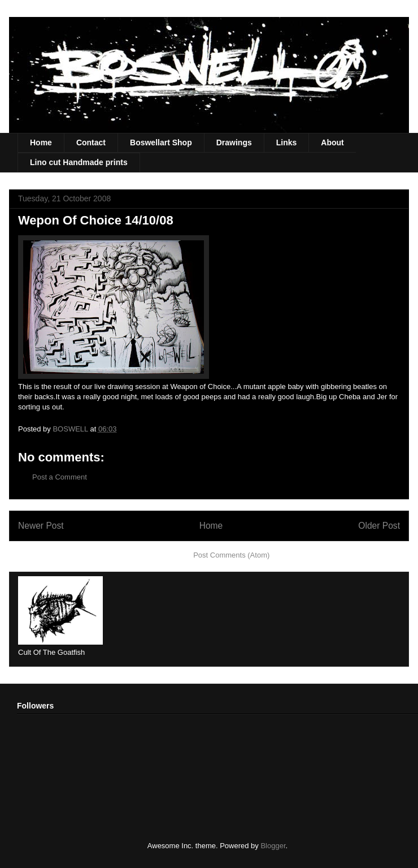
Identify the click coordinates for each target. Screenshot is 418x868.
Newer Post (41, 526)
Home (41, 142)
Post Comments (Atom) (231, 555)
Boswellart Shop (161, 142)
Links (287, 142)
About (332, 142)
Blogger (273, 846)
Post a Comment (60, 477)
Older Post (379, 526)
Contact (91, 142)
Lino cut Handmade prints (79, 162)
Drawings (234, 142)
